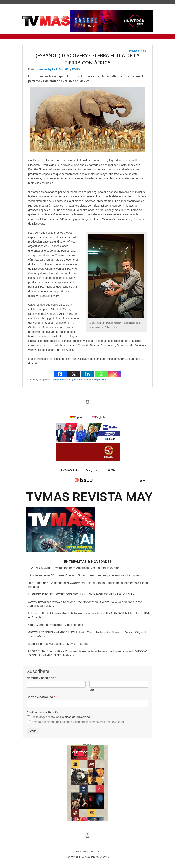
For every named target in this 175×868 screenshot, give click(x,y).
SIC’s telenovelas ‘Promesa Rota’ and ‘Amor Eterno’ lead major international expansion (85, 575)
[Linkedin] (87, 374)
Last (92, 690)
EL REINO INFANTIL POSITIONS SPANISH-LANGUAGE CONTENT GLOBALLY (81, 594)
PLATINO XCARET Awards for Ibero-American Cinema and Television (73, 568)
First (29, 690)
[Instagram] (115, 374)
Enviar (33, 731)
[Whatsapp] (101, 374)
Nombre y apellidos (41, 678)
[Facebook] (60, 374)
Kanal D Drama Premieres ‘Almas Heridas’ (56, 625)
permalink (102, 379)
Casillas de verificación (43, 712)
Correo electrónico (41, 697)
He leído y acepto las (61, 717)
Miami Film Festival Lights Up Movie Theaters (57, 644)
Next (145, 51)
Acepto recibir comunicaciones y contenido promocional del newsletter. (78, 722)
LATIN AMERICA (62, 379)
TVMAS (76, 69)
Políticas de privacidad (75, 717)
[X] (74, 374)
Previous (133, 51)
